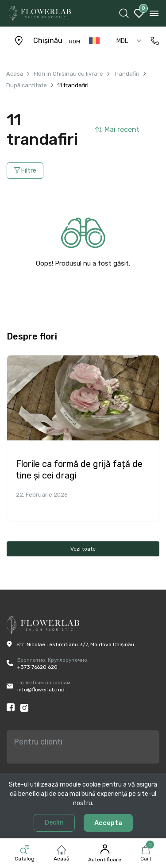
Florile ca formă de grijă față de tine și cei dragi (79, 470)
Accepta (108, 823)
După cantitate (27, 85)
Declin (54, 823)
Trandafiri (127, 74)
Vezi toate (83, 549)
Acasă (62, 859)
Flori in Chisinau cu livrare (68, 74)
